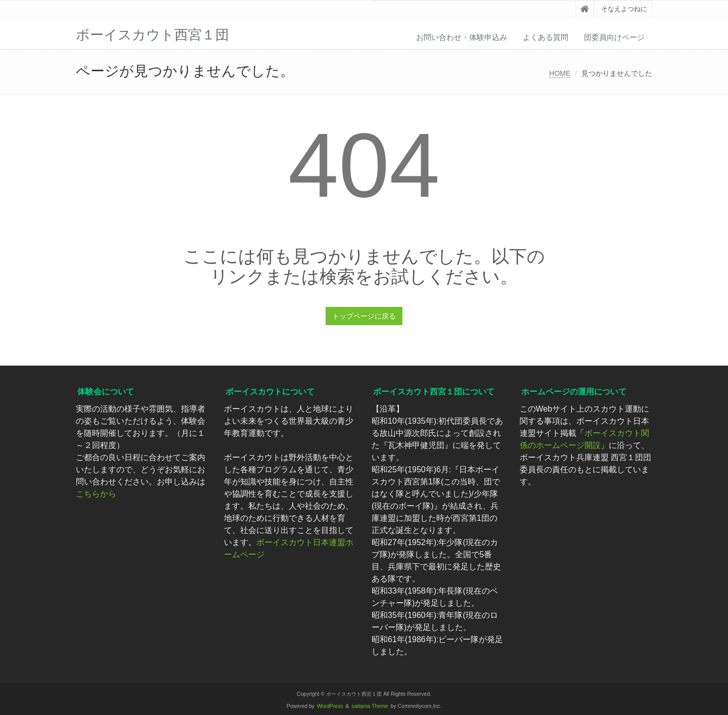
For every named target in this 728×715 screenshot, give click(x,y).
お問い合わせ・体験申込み (462, 37)
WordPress (330, 706)
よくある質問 (545, 37)
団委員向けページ (614, 37)
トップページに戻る (364, 316)
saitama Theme (370, 706)
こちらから (96, 494)
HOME (560, 73)
